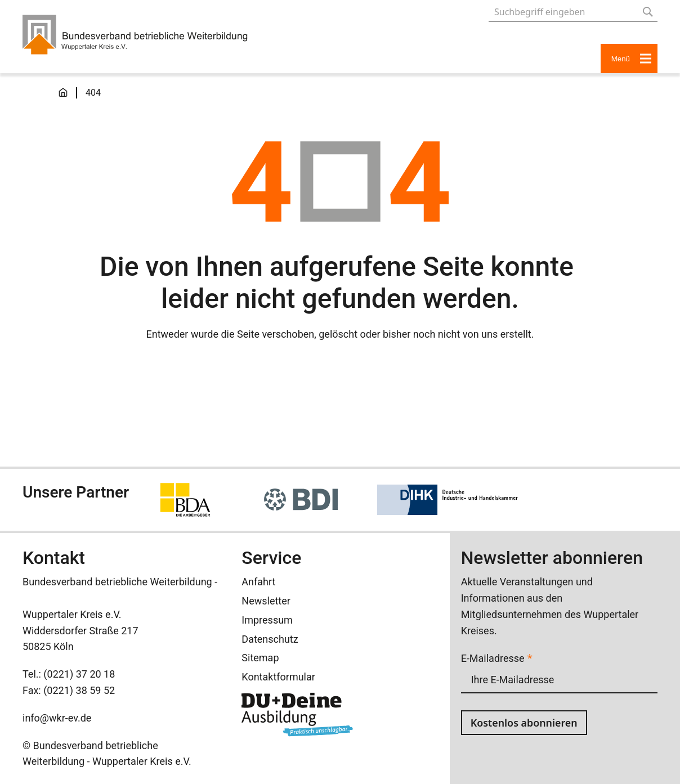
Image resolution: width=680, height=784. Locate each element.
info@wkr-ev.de (57, 718)
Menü (632, 59)
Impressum (267, 620)
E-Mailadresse (497, 658)
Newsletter (266, 601)
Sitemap (260, 658)
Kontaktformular (278, 677)
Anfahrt (258, 582)
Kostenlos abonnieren (525, 723)
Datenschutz (270, 639)
